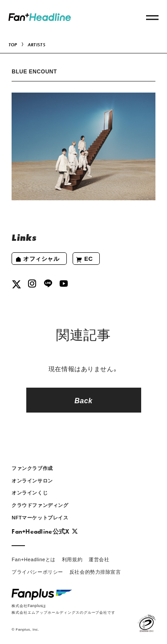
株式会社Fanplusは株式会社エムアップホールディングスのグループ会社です (63, 609)
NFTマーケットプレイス (40, 517)
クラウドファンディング (40, 505)
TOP (13, 45)
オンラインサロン (32, 480)
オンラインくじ (30, 492)
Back (83, 400)
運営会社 (99, 559)
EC (84, 259)
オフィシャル (37, 259)
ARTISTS (37, 45)
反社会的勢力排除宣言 (95, 572)
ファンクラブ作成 (32, 468)
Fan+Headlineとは (34, 559)
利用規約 (72, 559)
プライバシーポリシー (37, 572)
